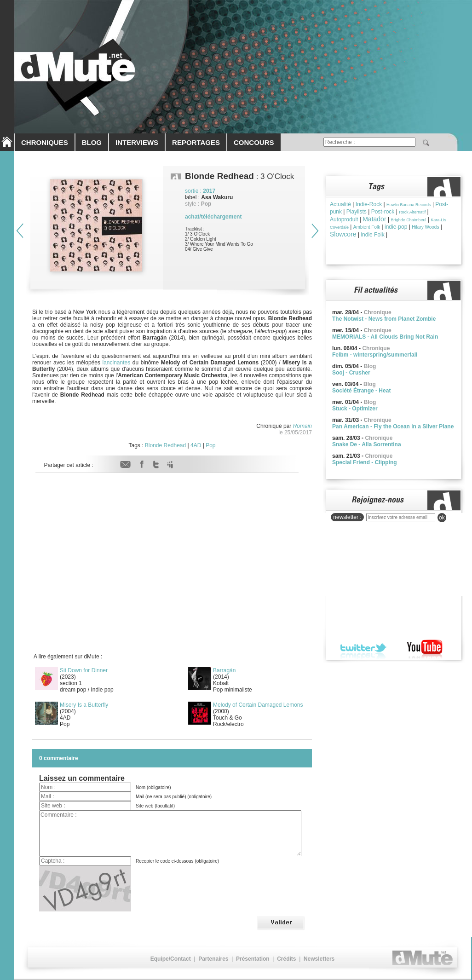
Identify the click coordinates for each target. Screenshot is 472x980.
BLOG (92, 142)
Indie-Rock (369, 204)
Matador (374, 219)
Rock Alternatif (412, 212)
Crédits (286, 959)
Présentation (253, 959)
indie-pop (396, 227)
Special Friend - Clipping (365, 462)
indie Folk (372, 235)
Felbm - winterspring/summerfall (375, 355)
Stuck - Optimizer (355, 409)
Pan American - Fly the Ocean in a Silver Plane (393, 427)
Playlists (357, 212)
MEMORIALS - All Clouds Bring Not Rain (385, 337)
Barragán (224, 670)
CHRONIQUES (45, 142)
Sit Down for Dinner (84, 670)
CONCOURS (254, 142)
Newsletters (319, 959)
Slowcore (343, 234)
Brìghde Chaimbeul (408, 220)
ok (442, 518)
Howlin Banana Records (409, 205)
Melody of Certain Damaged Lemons (258, 705)
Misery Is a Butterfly (84, 705)
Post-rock (383, 212)
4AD (196, 445)
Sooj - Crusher (351, 373)
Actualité (340, 204)
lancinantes (115, 363)
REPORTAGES (196, 142)
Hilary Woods (425, 227)
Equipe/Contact (171, 959)
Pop (210, 445)
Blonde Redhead (165, 445)
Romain (302, 426)
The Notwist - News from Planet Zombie (384, 319)
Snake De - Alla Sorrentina (367, 444)
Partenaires (213, 959)
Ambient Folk (367, 227)
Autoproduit (344, 219)
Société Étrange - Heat (361, 391)
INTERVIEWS (137, 142)
